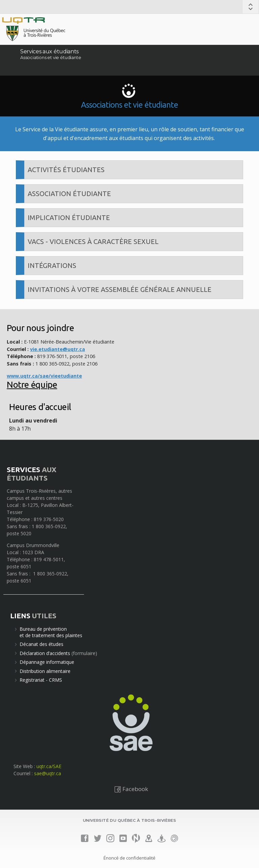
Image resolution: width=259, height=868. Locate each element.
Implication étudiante (69, 218)
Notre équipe (32, 385)
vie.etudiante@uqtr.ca (57, 349)
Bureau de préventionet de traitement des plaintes (51, 632)
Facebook (131, 789)
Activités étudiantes (66, 170)
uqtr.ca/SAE (49, 766)
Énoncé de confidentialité (129, 858)
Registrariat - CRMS (41, 680)
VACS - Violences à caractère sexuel (93, 241)
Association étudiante (69, 194)
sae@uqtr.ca (48, 773)
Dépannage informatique (47, 662)
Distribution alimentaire (45, 671)
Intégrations (52, 265)
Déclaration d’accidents (45, 653)
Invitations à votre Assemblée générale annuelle (120, 289)
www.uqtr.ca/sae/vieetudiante (44, 376)
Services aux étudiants (49, 51)
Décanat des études (41, 644)
